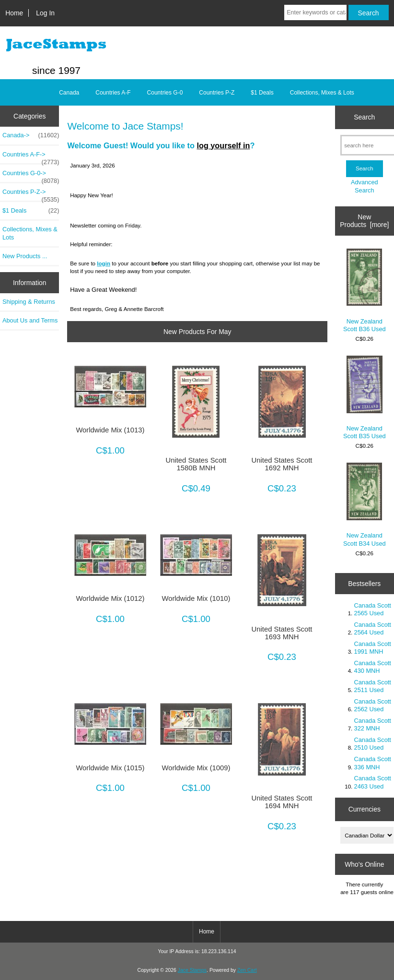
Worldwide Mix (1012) (110, 598)
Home (14, 13)
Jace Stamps (192, 970)
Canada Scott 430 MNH (373, 667)
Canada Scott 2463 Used (373, 782)
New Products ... (25, 256)
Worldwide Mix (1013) (110, 430)
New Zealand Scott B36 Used (365, 291)
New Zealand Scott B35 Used (365, 398)
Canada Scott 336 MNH (373, 763)
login (104, 263)
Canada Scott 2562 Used (373, 705)
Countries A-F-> (31, 157)
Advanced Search (365, 186)
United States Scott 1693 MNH (282, 633)
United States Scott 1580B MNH (196, 464)
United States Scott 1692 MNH (282, 464)
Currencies (365, 809)
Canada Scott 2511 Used (373, 686)
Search (364, 117)
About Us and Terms (30, 320)
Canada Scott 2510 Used (373, 744)
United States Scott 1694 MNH (282, 802)
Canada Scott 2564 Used (373, 628)
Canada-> (31, 135)
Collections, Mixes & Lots (322, 93)
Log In (45, 13)
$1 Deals (262, 93)
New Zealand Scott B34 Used (365, 505)
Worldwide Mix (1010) (196, 598)
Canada (69, 93)
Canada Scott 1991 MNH (373, 648)
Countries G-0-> (31, 176)
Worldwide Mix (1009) (196, 768)
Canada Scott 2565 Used (373, 609)
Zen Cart (247, 970)
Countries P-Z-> (31, 194)
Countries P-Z (217, 93)
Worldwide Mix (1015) (110, 768)
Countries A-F (113, 93)
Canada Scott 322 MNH (373, 724)
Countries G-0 (165, 93)
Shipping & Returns (29, 302)
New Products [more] (364, 221)
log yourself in (223, 145)
